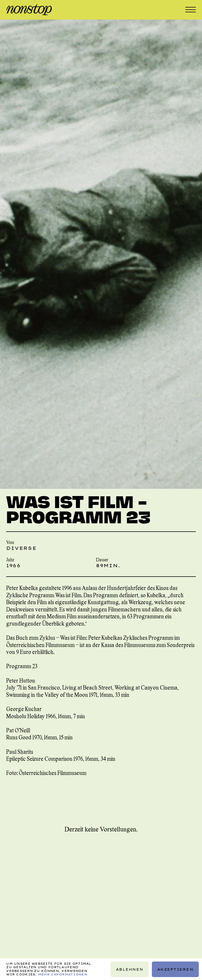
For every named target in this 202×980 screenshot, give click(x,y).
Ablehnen (130, 969)
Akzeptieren (175, 969)
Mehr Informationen (63, 974)
